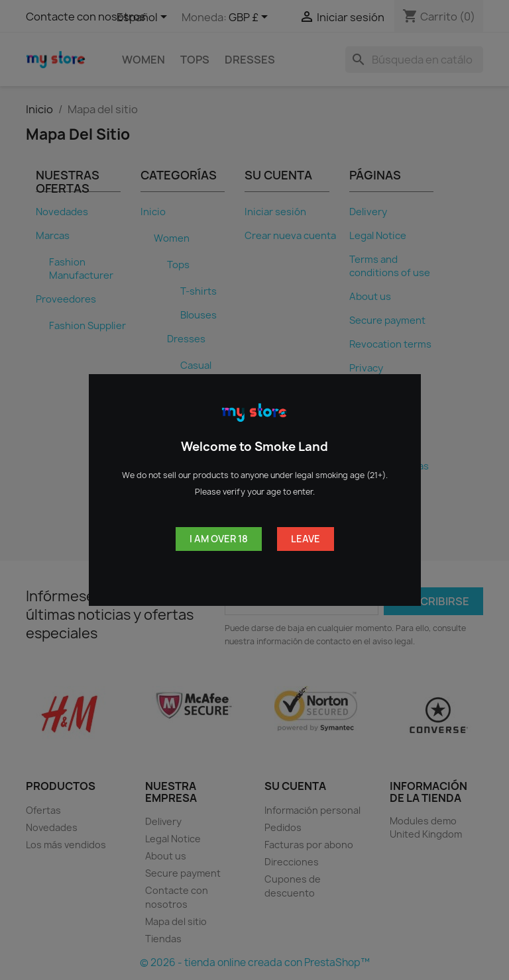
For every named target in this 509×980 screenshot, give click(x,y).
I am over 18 (219, 539)
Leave (306, 539)
